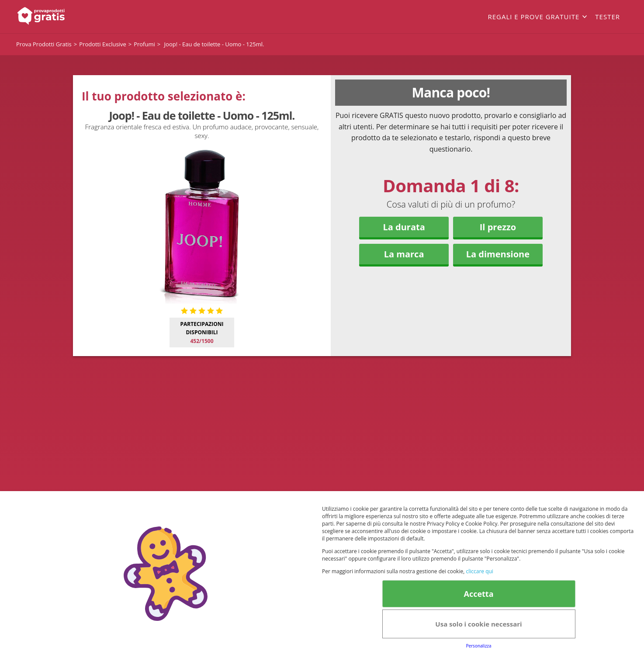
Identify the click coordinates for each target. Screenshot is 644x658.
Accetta (478, 594)
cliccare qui (479, 571)
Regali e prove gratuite (533, 17)
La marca (404, 254)
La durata (404, 227)
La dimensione (498, 254)
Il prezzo (498, 227)
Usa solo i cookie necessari (478, 624)
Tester (608, 17)
